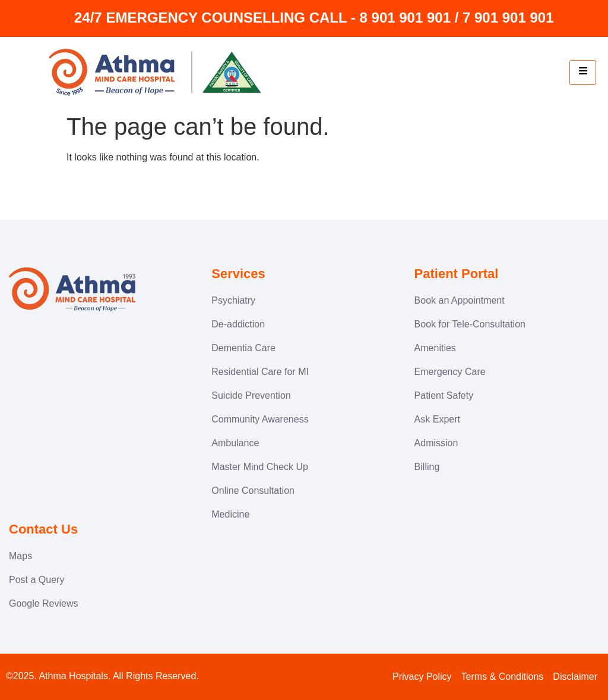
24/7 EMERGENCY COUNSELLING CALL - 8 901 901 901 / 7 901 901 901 (314, 18)
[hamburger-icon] (583, 72)
